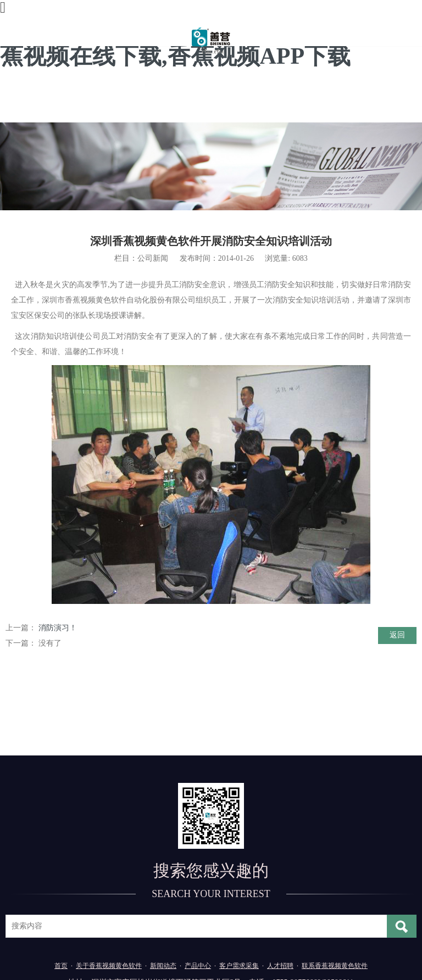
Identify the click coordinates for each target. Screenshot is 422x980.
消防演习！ (58, 628)
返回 (397, 635)
